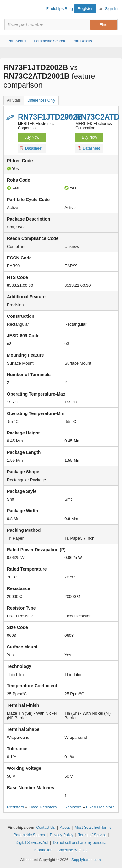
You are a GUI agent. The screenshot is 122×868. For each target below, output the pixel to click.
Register (85, 9)
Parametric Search (29, 835)
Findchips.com (10, 10)
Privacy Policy (61, 835)
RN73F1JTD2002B (50, 117)
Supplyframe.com (86, 860)
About (65, 828)
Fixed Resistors (43, 807)
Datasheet (31, 148)
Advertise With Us (72, 850)
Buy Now (32, 137)
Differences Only (41, 100)
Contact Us (45, 828)
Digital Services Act (32, 843)
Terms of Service (92, 835)
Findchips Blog (60, 9)
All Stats (14, 100)
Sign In (111, 9)
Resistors (15, 807)
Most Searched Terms (93, 828)
